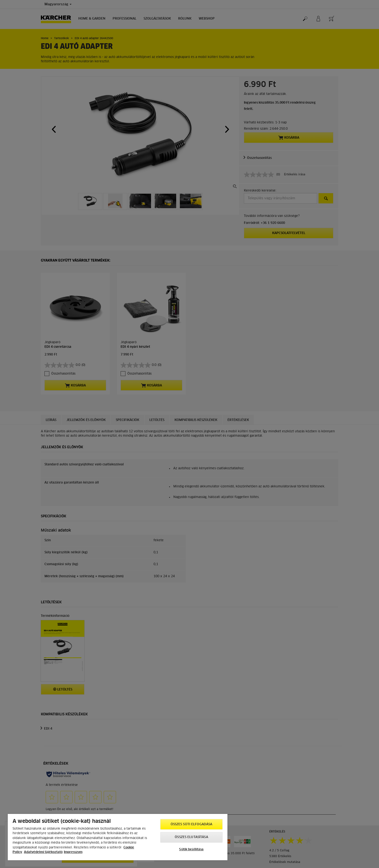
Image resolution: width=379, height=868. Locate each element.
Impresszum (73, 852)
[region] (118, 837)
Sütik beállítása (191, 850)
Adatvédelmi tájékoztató (43, 852)
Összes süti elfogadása (192, 824)
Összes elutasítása (191, 837)
